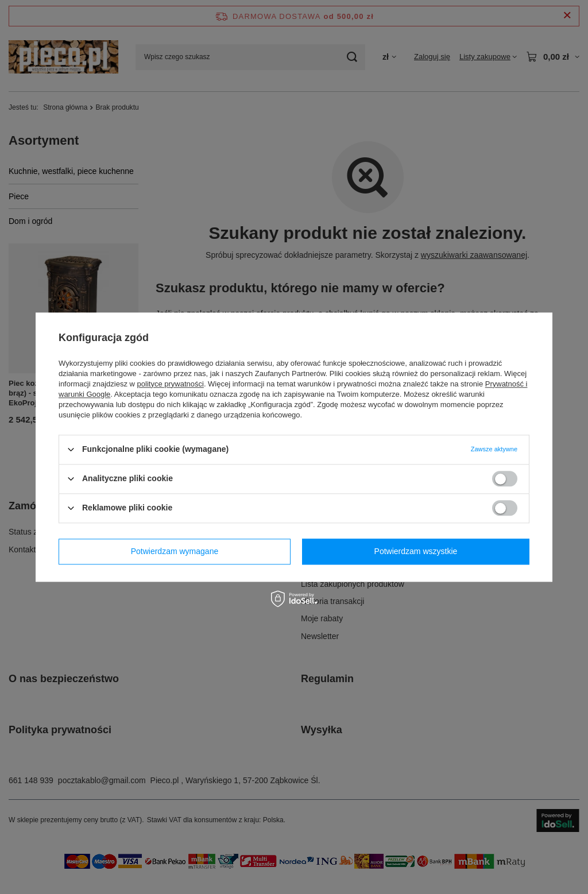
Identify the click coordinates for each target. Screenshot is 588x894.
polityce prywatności (171, 384)
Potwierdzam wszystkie (416, 551)
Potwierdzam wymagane (175, 551)
